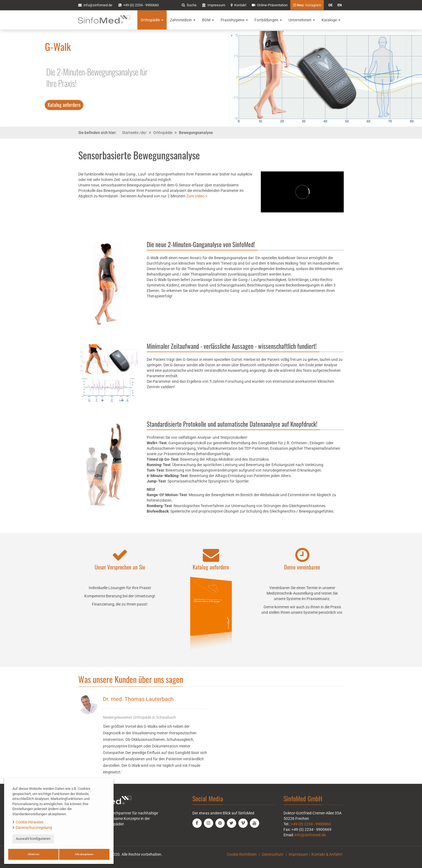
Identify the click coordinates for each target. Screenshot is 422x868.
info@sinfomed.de (310, 835)
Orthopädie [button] (152, 20)
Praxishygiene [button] (234, 20)
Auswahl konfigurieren (33, 839)
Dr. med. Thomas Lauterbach (138, 699)
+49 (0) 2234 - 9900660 (139, 5)
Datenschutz (273, 854)
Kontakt (239, 5)
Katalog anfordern (64, 105)
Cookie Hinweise (29, 822)
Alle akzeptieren (84, 854)
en (340, 5)
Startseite (130, 133)
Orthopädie (163, 133)
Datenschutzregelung (34, 828)
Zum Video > (197, 196)
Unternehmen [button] (302, 20)
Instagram (307, 5)
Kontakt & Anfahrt (327, 854)
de (330, 5)
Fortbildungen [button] (268, 20)
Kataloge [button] (331, 20)
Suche (189, 5)
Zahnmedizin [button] (183, 20)
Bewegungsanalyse (196, 133)
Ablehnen (34, 854)
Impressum (214, 5)
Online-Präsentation (270, 5)
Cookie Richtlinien (242, 854)
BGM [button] (208, 20)
